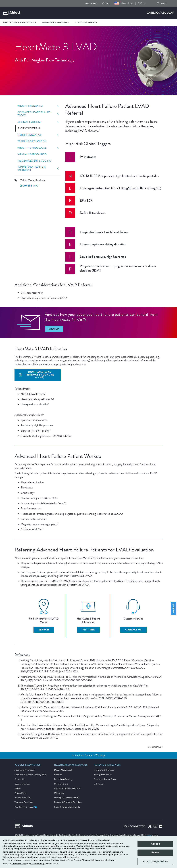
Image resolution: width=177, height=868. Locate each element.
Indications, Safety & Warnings (32, 169)
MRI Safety (59, 793)
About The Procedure (32, 148)
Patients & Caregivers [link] (56, 23)
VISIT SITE (88, 630)
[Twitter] (150, 827)
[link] (28, 766)
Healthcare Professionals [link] (20, 23)
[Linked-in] (161, 827)
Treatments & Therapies (104, 770)
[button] (158, 4)
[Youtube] (155, 827)
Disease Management (63, 770)
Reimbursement (61, 784)
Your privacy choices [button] (155, 861)
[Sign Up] (54, 329)
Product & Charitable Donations (68, 802)
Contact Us (19, 779)
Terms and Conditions (24, 802)
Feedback (173, 608)
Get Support (99, 784)
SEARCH (44, 630)
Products (58, 775)
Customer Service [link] (86, 23)
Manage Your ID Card (103, 775)
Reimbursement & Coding (34, 161)
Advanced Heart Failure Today (34, 114)
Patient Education (30, 135)
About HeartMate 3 (30, 106)
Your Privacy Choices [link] (26, 807)
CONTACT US (133, 630)
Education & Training (63, 779)
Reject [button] (155, 853)
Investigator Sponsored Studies (67, 798)
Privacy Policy (21, 793)
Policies (18, 788)
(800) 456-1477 (29, 186)
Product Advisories (23, 798)
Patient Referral (29, 128)
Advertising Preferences (24, 770)
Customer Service (22, 784)
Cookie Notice (19, 864)
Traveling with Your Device (105, 779)
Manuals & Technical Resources (67, 788)
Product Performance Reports (67, 807)
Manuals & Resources (32, 154)
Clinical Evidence (29, 122)
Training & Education (32, 141)
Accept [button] (155, 844)
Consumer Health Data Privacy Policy (31, 775)
